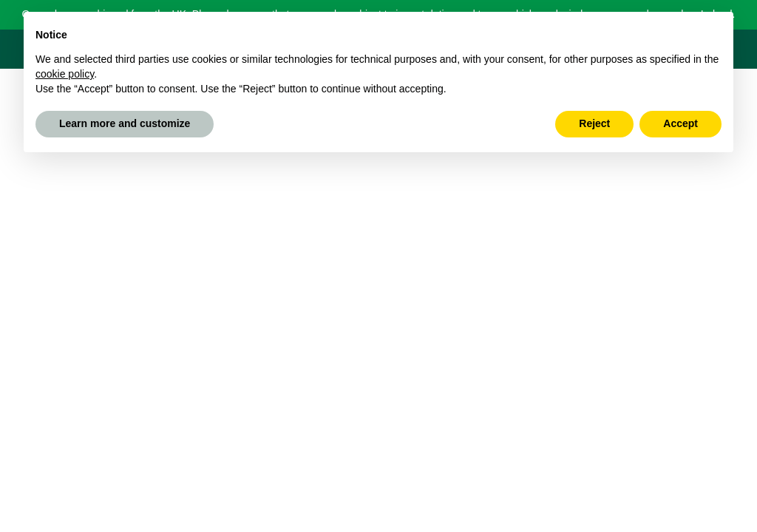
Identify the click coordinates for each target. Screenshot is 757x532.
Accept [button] (680, 123)
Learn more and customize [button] (125, 123)
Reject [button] (594, 123)
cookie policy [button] (65, 74)
